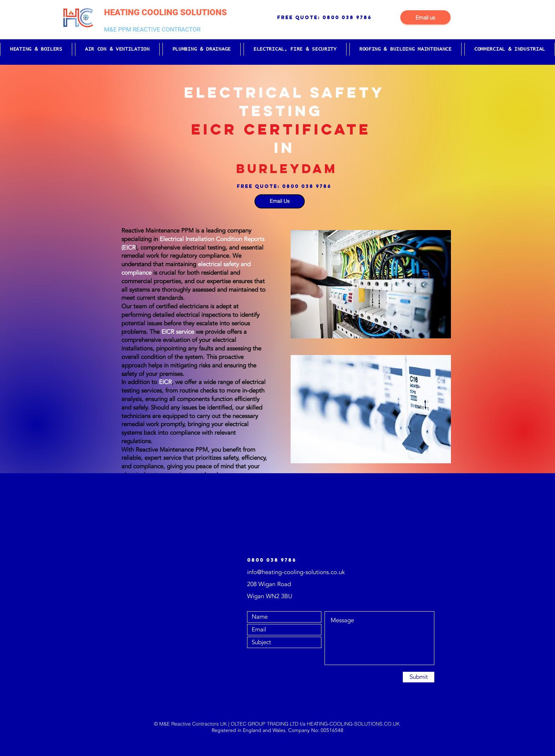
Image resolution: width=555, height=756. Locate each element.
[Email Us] (280, 201)
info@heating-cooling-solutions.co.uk (296, 572)
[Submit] (419, 677)
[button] (36, 49)
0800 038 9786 (347, 18)
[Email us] (425, 17)
